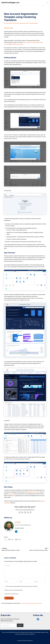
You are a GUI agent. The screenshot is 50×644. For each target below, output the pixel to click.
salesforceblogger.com (10, 3)
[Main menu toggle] (47, 3)
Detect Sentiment (28, 42)
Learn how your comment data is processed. (31, 603)
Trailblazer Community (33, 492)
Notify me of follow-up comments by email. (14, 590)
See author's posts (19, 528)
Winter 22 (28, 23)
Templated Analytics (34, 23)
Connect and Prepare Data (21, 23)
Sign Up (20, 625)
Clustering (6, 44)
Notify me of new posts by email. (12, 594)
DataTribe (10, 494)
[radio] (20, 513)
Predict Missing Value (37, 42)
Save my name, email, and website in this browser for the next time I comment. (22, 586)
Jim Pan (18, 522)
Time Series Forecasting (17, 44)
